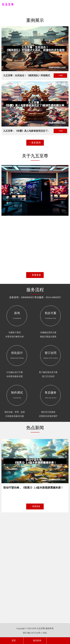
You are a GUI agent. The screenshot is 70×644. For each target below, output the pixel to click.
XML (45, 633)
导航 (66, 5)
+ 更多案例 (35, 149)
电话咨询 (35, 641)
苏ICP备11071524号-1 (33, 633)
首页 (12, 641)
